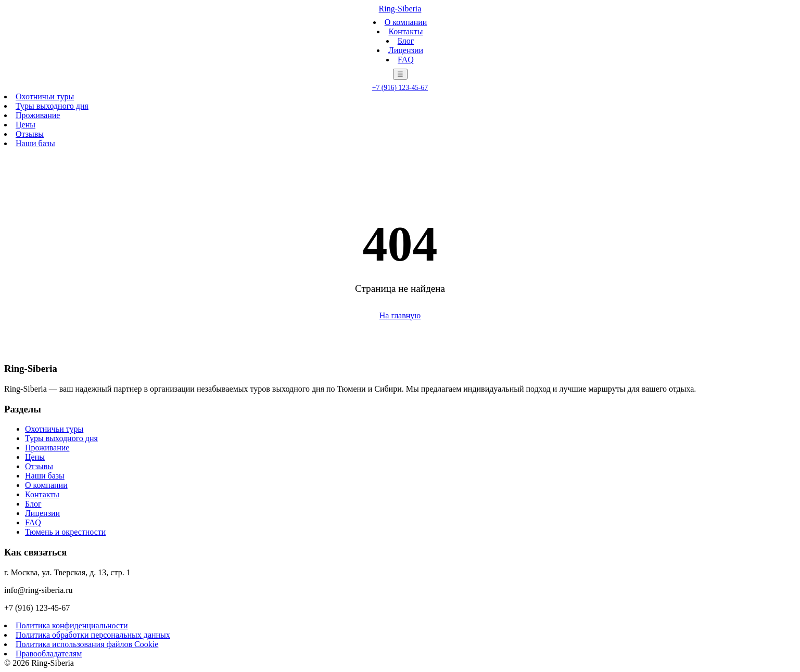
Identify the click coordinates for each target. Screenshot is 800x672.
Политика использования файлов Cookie (87, 644)
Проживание (38, 115)
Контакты (405, 31)
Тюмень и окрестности (65, 532)
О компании (406, 22)
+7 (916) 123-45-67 (400, 88)
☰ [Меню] (400, 74)
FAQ (406, 60)
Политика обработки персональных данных (93, 635)
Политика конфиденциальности (72, 625)
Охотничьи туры (45, 96)
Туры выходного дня (52, 106)
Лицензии (406, 50)
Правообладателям (49, 654)
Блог (406, 41)
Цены (26, 125)
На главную (400, 315)
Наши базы (35, 143)
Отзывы (30, 134)
